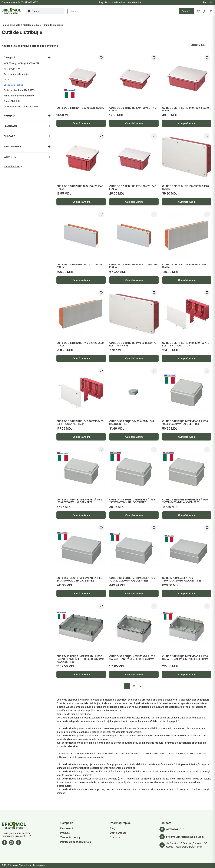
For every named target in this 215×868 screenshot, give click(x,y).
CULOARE (9, 136)
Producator (10, 126)
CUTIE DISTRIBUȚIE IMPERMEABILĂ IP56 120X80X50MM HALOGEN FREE (79, 501)
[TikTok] (18, 843)
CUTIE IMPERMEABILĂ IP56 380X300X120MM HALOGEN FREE (182, 579)
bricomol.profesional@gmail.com (185, 837)
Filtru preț (9, 116)
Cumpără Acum (81, 124)
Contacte (115, 837)
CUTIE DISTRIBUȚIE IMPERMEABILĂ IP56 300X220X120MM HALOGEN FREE (132, 579)
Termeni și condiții (71, 837)
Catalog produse (32, 25)
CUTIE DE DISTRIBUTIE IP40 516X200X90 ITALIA (80, 344)
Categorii (9, 57)
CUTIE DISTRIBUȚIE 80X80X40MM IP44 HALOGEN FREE (132, 423)
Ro (204, 2)
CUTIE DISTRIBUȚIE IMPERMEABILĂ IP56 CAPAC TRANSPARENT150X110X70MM (132, 658)
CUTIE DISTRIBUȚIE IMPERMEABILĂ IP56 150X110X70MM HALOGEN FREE (132, 501)
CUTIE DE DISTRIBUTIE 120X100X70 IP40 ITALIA (80, 188)
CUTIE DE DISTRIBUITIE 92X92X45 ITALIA (80, 108)
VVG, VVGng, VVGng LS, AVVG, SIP (21, 63)
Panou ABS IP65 (12, 101)
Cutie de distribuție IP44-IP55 (19, 90)
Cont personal (118, 833)
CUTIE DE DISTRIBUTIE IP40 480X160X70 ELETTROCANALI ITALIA (80, 423)
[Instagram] (11, 843)
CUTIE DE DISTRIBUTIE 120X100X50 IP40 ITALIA (133, 109)
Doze (6, 79)
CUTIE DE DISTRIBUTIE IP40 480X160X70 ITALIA (186, 266)
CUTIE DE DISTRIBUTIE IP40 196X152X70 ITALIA (186, 109)
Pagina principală (11, 25)
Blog (113, 828)
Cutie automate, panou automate (21, 106)
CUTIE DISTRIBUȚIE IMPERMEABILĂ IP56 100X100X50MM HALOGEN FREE (185, 423)
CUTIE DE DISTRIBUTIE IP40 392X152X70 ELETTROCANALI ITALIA (186, 344)
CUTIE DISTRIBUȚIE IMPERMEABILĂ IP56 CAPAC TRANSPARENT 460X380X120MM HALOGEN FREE (80, 659)
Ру (211, 2)
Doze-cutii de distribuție (16, 74)
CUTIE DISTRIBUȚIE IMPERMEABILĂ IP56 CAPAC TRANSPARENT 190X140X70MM (185, 658)
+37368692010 (31, 2)
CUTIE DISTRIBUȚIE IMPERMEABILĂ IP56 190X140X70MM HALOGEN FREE (185, 501)
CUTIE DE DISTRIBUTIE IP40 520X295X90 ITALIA (133, 266)
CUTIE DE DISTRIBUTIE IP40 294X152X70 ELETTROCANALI (133, 344)
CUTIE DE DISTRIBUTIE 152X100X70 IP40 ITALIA (133, 188)
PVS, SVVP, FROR (12, 69)
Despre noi (67, 828)
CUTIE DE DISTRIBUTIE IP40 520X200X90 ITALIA (80, 266)
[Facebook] (4, 843)
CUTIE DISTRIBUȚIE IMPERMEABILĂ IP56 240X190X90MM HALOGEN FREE (79, 579)
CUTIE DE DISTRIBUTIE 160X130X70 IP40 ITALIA (186, 188)
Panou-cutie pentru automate (19, 96)
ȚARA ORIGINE (12, 147)
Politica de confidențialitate (76, 842)
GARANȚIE (10, 157)
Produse (65, 833)
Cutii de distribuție (13, 85)
